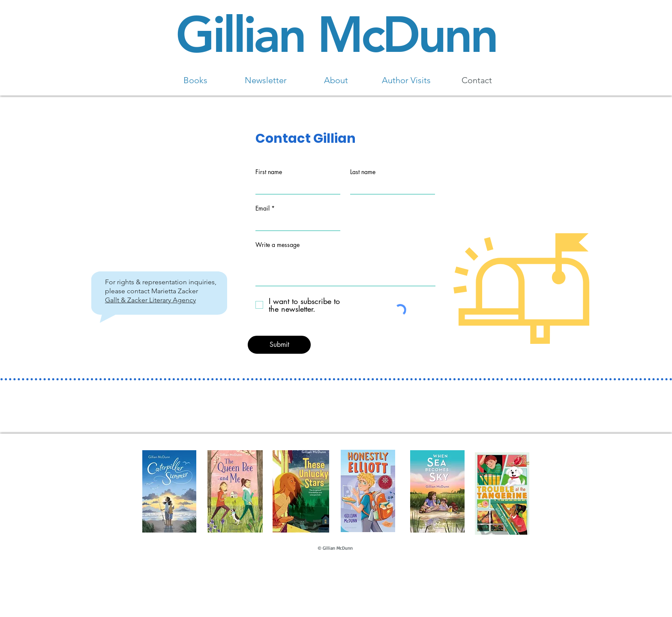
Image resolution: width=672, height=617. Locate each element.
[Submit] (279, 345)
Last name (363, 172)
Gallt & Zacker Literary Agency (150, 300)
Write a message (277, 245)
